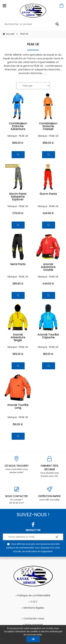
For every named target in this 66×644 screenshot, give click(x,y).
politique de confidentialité (20, 548)
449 (48, 284)
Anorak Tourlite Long (18, 407)
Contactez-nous (34, 618)
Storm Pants (48, 194)
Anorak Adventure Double (48, 267)
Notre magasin (34, 625)
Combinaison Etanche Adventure (18, 126)
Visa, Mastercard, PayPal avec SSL (50, 467)
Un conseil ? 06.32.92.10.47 (17, 495)
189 (48, 354)
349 (48, 213)
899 (18, 143)
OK (33, 639)
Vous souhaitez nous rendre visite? (17, 465)
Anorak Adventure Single (18, 337)
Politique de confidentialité (34, 595)
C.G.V (34, 602)
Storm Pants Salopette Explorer (18, 197)
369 (18, 354)
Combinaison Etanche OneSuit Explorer (48, 126)
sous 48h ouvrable (50, 494)
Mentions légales (34, 608)
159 (18, 424)
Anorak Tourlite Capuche (48, 336)
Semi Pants (18, 265)
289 (18, 284)
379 (18, 213)
